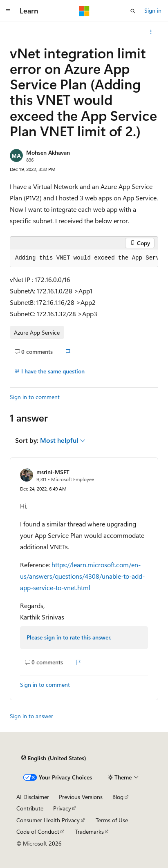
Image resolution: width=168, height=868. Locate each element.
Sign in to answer (31, 716)
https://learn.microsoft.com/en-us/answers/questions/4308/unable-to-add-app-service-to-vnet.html (82, 576)
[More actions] (151, 32)
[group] (84, 258)
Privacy (62, 808)
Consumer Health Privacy (48, 820)
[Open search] (133, 11)
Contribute (30, 808)
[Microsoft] (84, 11)
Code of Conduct (38, 831)
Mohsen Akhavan (48, 152)
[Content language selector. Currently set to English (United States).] (54, 758)
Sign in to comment (35, 397)
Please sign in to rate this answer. (69, 637)
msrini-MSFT (53, 472)
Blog (118, 797)
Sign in (153, 10)
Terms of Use (112, 820)
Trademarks (90, 831)
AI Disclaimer (33, 797)
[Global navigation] (8, 11)
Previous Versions (81, 797)
